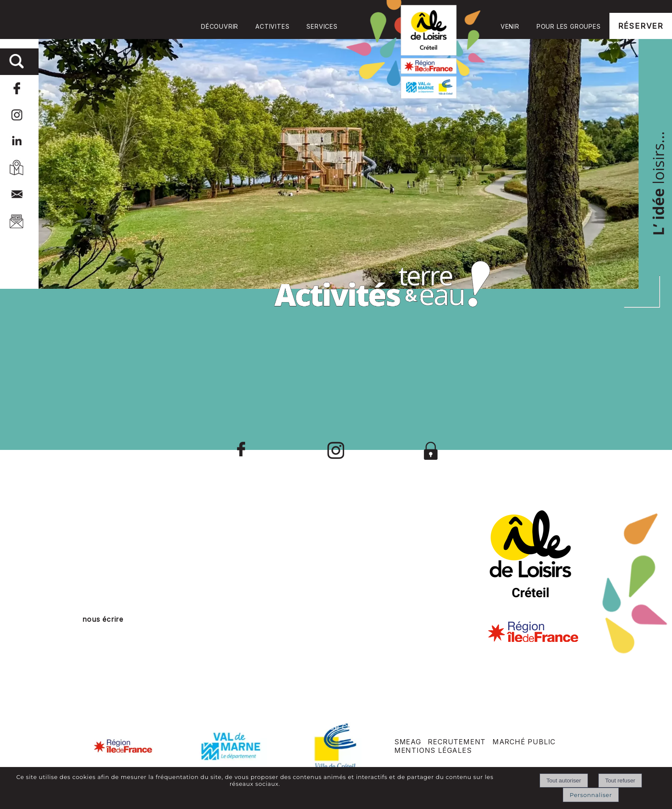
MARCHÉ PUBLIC (524, 742)
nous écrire (103, 619)
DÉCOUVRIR (220, 26)
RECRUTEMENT (457, 742)
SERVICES (322, 26)
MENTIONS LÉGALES (433, 750)
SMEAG (408, 742)
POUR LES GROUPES (569, 26)
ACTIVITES (272, 26)
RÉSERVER (641, 26)
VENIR (510, 26)
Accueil (419, 49)
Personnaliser (591, 795)
